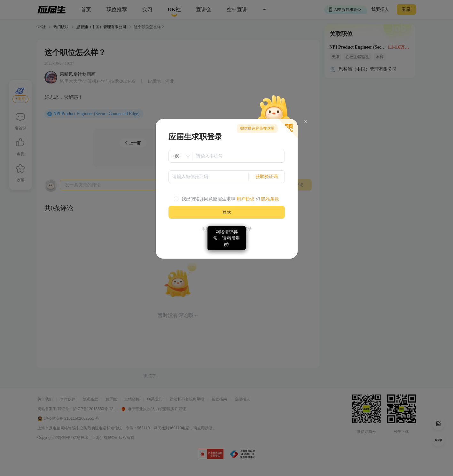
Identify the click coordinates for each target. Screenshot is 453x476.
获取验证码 (267, 177)
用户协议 (246, 199)
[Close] (305, 122)
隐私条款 (270, 199)
